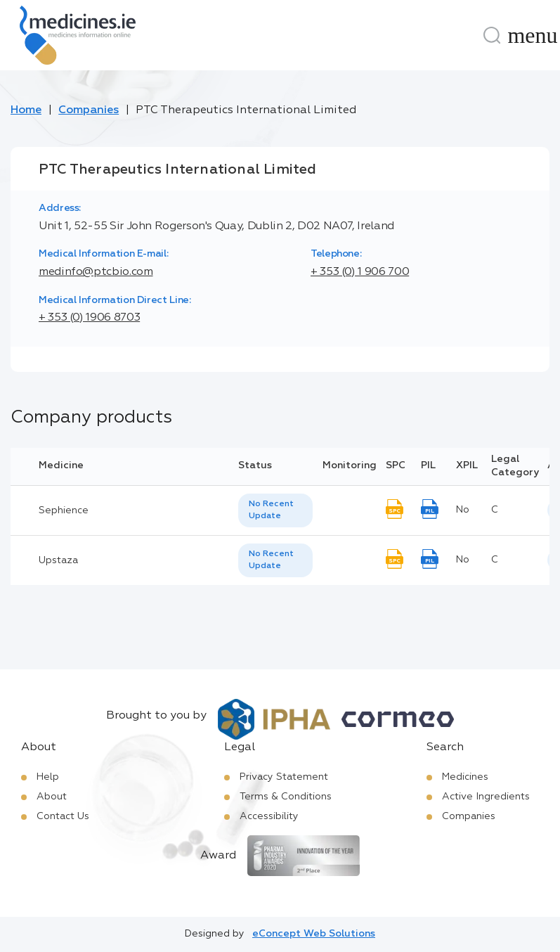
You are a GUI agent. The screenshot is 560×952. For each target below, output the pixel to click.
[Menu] (533, 35)
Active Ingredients (486, 797)
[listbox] (275, 510)
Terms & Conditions (286, 797)
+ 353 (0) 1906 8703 (89, 318)
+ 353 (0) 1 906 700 (360, 272)
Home (26, 110)
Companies (89, 110)
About (52, 797)
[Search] (492, 35)
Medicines (465, 777)
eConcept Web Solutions (314, 934)
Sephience (64, 510)
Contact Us (63, 816)
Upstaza (58, 560)
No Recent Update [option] (271, 510)
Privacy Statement (284, 777)
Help (48, 777)
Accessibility (269, 816)
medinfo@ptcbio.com (96, 272)
